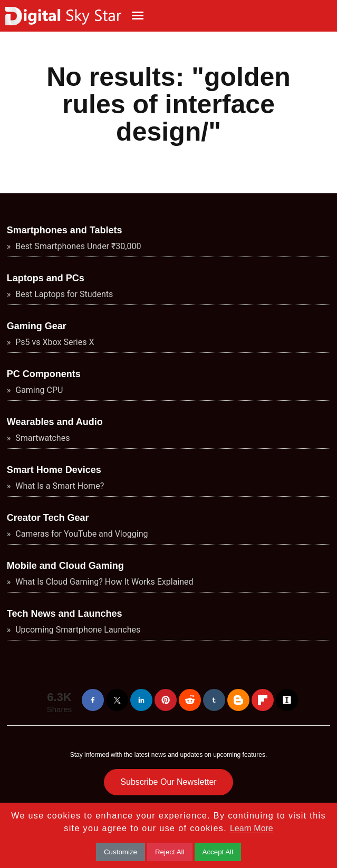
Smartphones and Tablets (65, 230)
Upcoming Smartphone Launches (77, 630)
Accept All (218, 852)
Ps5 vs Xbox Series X (54, 342)
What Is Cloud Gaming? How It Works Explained (103, 582)
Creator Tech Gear (48, 518)
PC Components (44, 374)
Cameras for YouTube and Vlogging (80, 534)
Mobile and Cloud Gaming (65, 566)
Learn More (252, 828)
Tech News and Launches (65, 614)
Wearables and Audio (55, 422)
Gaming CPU (38, 390)
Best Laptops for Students (63, 294)
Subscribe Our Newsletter (168, 782)
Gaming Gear (37, 326)
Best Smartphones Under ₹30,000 (77, 246)
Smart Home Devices (54, 470)
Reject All (170, 852)
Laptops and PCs (46, 278)
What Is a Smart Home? (59, 486)
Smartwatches (41, 438)
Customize (121, 852)
